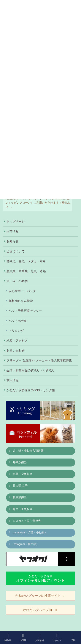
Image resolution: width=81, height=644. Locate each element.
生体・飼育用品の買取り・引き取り (31, 370)
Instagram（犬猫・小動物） (28, 532)
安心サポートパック (22, 291)
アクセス (57, 638)
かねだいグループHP (40, 610)
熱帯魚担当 (18, 462)
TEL (74, 638)
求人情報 (13, 380)
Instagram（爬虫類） (24, 544)
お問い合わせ (16, 350)
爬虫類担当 (18, 497)
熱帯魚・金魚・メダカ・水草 (26, 261)
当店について (16, 251)
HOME (23, 638)
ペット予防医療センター (25, 311)
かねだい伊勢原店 (40, 578)
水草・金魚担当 (21, 474)
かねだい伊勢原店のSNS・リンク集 (31, 390)
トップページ (16, 221)
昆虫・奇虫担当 (21, 509)
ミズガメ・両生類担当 (25, 521)
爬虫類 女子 (18, 486)
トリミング (16, 331)
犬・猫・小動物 (17, 281)
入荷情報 (13, 231)
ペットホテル (18, 321)
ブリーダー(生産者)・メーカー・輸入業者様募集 (39, 360)
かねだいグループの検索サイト (40, 596)
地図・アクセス (17, 341)
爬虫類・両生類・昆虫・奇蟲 (26, 271)
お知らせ (13, 241)
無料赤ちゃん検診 (21, 301)
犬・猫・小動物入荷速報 (26, 451)
